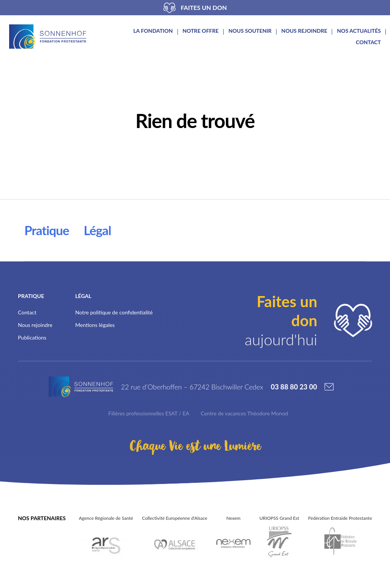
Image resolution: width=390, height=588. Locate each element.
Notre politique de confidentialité (114, 312)
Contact (368, 42)
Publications (32, 337)
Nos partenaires (42, 518)
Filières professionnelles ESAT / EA (149, 413)
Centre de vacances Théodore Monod (244, 413)
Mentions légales (95, 325)
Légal (98, 230)
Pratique (47, 230)
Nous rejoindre (304, 31)
